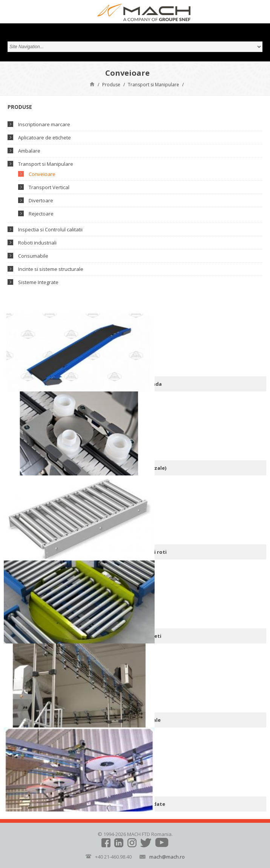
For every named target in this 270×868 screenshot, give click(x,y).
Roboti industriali (37, 243)
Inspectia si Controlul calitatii (50, 229)
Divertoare (41, 200)
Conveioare (42, 174)
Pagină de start (92, 84)
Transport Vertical (49, 187)
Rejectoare (41, 214)
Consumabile (33, 256)
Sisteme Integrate (38, 282)
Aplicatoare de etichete (44, 138)
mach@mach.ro (167, 857)
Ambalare (29, 151)
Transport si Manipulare (153, 85)
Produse (111, 85)
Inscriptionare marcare (44, 124)
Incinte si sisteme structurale (51, 269)
